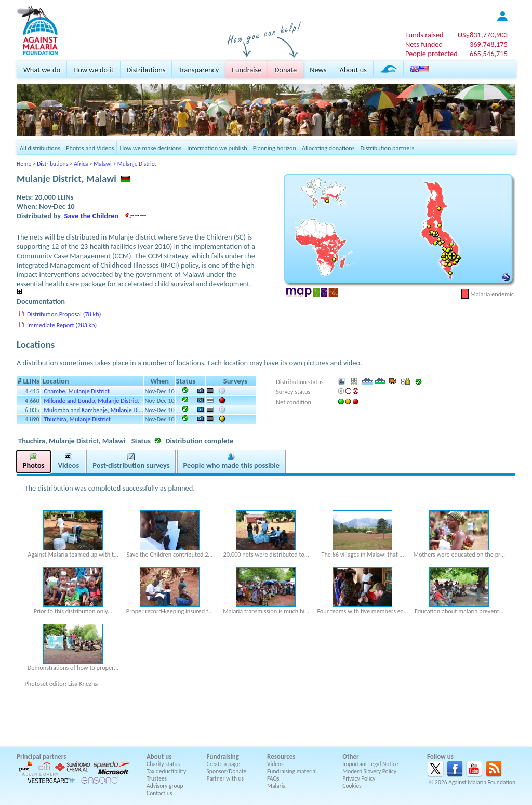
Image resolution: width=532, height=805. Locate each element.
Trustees (157, 778)
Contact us (159, 793)
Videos (275, 764)
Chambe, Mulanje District (76, 391)
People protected (431, 54)
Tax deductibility (166, 771)
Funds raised (424, 35)
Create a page (223, 764)
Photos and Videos (90, 148)
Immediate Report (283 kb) (62, 325)
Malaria (276, 786)
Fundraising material (292, 771)
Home (24, 164)
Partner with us (225, 778)
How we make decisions (150, 148)
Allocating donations (328, 148)
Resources (281, 756)
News (318, 70)
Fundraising (223, 756)
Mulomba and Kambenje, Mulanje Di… (93, 410)
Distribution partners (387, 148)
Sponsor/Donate (227, 771)
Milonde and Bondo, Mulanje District (91, 400)
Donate (285, 70)
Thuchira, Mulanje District (77, 419)
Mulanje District (137, 164)
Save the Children (91, 216)
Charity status (163, 764)
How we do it (93, 70)
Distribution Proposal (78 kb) (64, 314)
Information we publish (217, 148)
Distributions (146, 70)
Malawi (102, 164)
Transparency (198, 70)
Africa (81, 164)
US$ (483, 35)
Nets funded (424, 44)
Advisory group (165, 786)
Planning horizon (275, 148)
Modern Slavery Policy (369, 771)
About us (353, 70)
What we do (42, 70)
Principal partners (41, 756)
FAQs (273, 778)
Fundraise (247, 70)
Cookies (352, 786)
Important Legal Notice (370, 764)
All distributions (40, 148)
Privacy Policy (359, 778)
